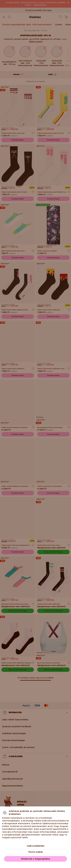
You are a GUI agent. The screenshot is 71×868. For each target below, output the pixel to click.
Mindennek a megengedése (36, 859)
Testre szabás (35, 852)
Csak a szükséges (36, 846)
